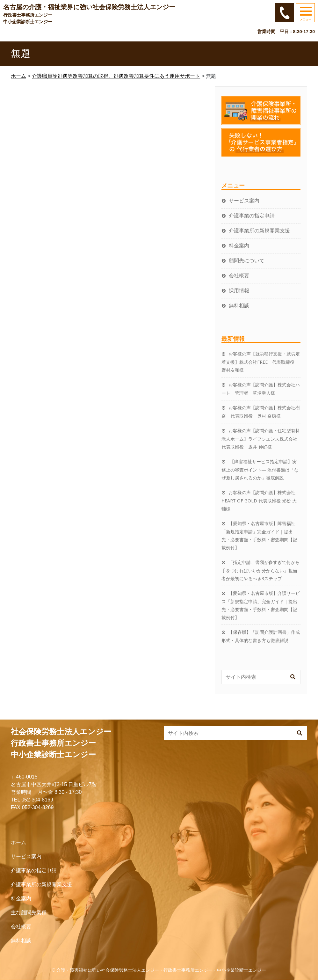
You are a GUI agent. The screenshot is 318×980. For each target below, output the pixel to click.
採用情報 (239, 290)
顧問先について (247, 260)
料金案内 (239, 245)
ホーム (18, 842)
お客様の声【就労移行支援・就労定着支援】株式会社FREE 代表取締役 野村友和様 (261, 362)
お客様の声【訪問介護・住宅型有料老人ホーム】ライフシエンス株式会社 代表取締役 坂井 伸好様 (262, 439)
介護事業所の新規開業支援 (259, 230)
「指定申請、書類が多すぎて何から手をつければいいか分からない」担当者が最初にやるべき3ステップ (261, 570)
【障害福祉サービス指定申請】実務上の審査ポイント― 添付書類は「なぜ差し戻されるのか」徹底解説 (260, 470)
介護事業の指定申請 (252, 216)
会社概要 (239, 275)
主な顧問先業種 (29, 913)
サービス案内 (244, 201)
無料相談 (239, 305)
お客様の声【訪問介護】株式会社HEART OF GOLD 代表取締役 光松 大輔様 (259, 501)
